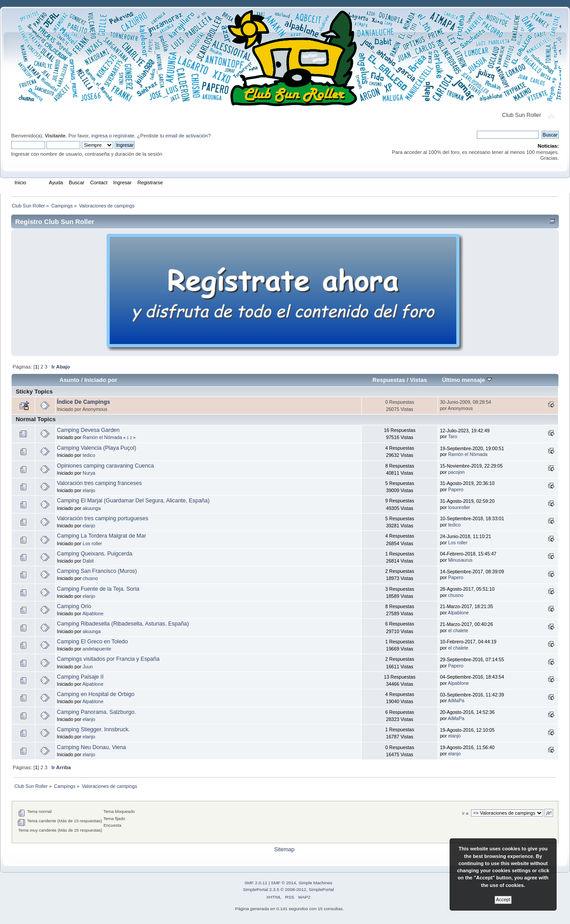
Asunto (69, 380)
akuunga (92, 508)
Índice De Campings (84, 402)
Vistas (418, 380)
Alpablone (93, 613)
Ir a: (466, 813)
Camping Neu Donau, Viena (92, 747)
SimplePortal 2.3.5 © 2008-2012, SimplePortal (288, 889)
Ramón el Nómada (102, 437)
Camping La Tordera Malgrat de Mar (102, 536)
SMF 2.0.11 (256, 883)
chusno (90, 578)
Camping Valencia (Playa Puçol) (97, 448)
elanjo (89, 490)
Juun (88, 667)
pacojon (456, 472)
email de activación (187, 136)
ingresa (99, 136)
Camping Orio (74, 606)
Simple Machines (315, 883)
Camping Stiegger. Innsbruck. (94, 729)
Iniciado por (101, 380)
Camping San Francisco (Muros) (97, 571)
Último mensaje (467, 380)
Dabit (88, 561)
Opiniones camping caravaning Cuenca (106, 466)
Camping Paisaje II (81, 677)
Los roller (92, 543)
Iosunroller (459, 507)
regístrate (124, 136)
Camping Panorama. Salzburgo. (97, 712)
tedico (89, 455)
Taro (452, 436)
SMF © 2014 (284, 883)
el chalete (458, 630)
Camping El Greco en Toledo (93, 642)
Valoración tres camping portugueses (103, 518)
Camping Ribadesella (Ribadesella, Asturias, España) (123, 624)
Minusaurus (461, 560)
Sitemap (284, 849)
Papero (456, 489)
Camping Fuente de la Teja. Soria (98, 589)
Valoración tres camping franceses (99, 483)
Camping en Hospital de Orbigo (96, 694)
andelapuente (97, 649)
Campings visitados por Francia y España (108, 659)
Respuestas (389, 380)
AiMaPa (456, 700)
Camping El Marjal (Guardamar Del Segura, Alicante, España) (133, 501)
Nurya (89, 473)
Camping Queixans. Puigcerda (95, 554)
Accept (503, 900)
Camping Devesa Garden (89, 430)
